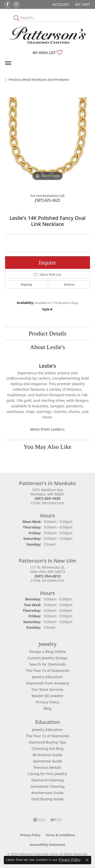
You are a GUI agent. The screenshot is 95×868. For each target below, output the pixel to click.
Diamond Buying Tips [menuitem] (47, 742)
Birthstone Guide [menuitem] (48, 755)
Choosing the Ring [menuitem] (48, 748)
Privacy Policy (48, 702)
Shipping (26, 284)
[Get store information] (48, 503)
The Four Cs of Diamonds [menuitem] (48, 736)
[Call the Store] (48, 498)
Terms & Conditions (60, 835)
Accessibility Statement (47, 845)
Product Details (48, 333)
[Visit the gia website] (39, 820)
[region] (48, 140)
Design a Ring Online (48, 652)
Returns (69, 284)
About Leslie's (47, 347)
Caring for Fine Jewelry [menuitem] (48, 774)
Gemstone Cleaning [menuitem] (48, 786)
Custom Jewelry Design (48, 658)
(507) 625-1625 (48, 200)
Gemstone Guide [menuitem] (48, 761)
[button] (60, 4)
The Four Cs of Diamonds (48, 670)
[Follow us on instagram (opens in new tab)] (16, 5)
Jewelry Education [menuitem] (48, 730)
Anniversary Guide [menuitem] (48, 793)
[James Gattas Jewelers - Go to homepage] (48, 35)
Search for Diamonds (48, 664)
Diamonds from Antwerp (48, 683)
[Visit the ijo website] (56, 820)
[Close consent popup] (87, 860)
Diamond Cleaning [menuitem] (48, 780)
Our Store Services (47, 689)
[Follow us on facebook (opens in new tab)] (8, 5)
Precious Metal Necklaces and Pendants (39, 80)
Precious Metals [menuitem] (47, 767)
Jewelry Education (48, 677)
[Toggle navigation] (8, 63)
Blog (48, 708)
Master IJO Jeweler (48, 696)
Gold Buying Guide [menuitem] (48, 799)
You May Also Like (48, 447)
